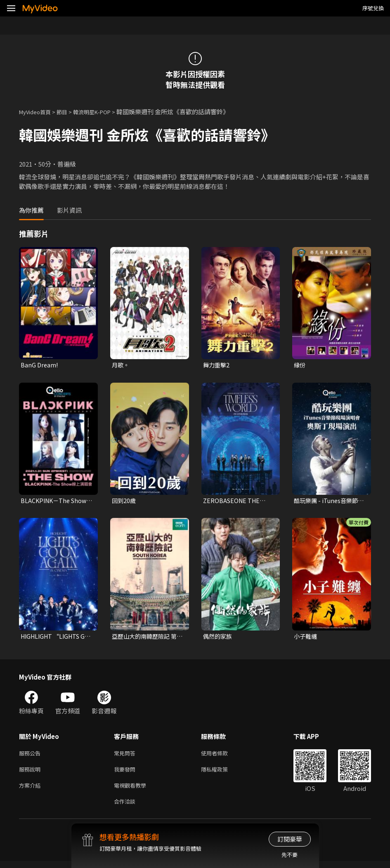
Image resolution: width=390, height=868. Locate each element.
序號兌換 (373, 8)
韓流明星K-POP (102, 112)
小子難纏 (306, 638)
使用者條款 (221, 756)
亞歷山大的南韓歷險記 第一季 (147, 638)
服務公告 (31, 756)
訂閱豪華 (290, 839)
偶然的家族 (219, 638)
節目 (69, 112)
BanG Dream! (40, 365)
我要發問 (126, 773)
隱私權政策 (221, 773)
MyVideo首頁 (38, 112)
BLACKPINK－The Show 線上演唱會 (56, 502)
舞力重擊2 (217, 365)
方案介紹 (31, 790)
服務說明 (31, 773)
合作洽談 (126, 808)
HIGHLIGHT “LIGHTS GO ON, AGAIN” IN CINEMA (53, 638)
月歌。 (121, 365)
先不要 (290, 855)
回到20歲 (124, 502)
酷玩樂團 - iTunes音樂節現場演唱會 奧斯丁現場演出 (329, 502)
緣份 (300, 365)
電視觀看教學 (132, 790)
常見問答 (126, 756)
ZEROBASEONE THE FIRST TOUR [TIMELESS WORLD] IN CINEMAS (239, 502)
